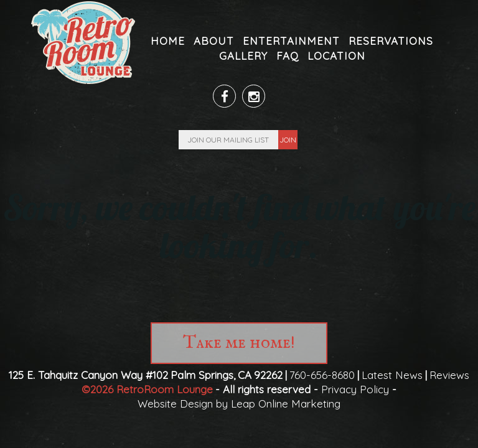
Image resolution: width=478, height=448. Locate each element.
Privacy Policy (355, 389)
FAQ (288, 56)
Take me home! (239, 343)
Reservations (391, 41)
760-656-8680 (322, 375)
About (214, 41)
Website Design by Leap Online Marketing (239, 404)
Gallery (243, 56)
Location (336, 56)
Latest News (392, 375)
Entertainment (291, 41)
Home (168, 41)
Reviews (449, 375)
